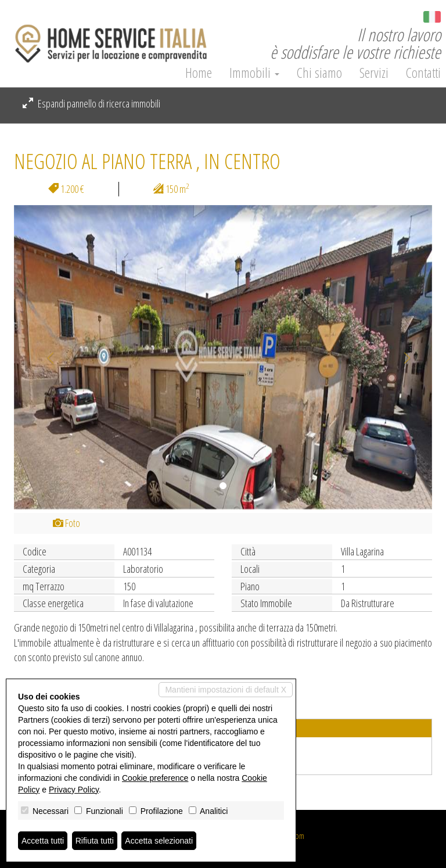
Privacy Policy (74, 790)
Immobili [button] (254, 73)
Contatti (423, 73)
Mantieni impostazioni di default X (226, 690)
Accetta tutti (43, 841)
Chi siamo (319, 73)
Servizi (374, 73)
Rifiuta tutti (95, 841)
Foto (66, 523)
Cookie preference (155, 778)
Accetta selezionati (159, 841)
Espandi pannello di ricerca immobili (91, 103)
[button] (45, 358)
